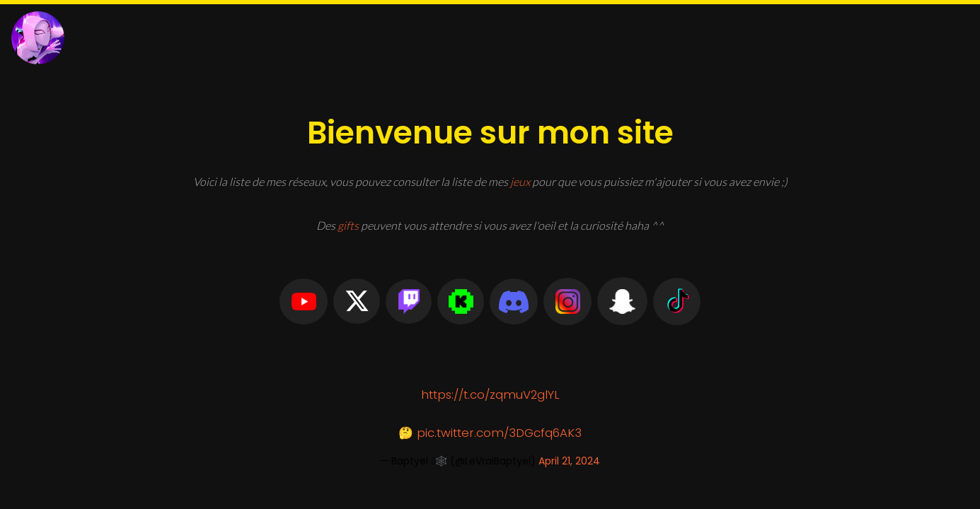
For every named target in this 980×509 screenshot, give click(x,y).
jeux (520, 181)
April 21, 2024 (569, 461)
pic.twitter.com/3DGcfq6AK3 (499, 433)
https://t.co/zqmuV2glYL (490, 394)
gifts (348, 225)
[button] (304, 302)
